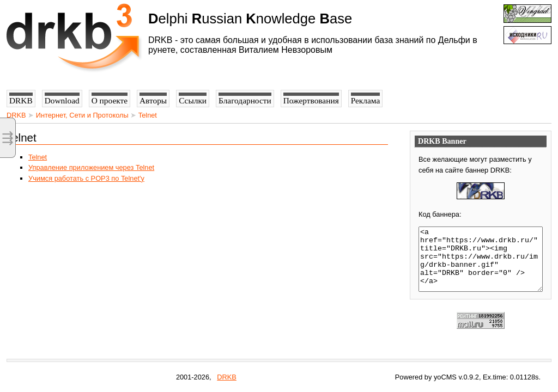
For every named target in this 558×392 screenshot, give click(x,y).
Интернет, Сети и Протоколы (82, 115)
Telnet (148, 115)
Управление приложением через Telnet (91, 167)
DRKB (16, 115)
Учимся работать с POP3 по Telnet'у (86, 178)
